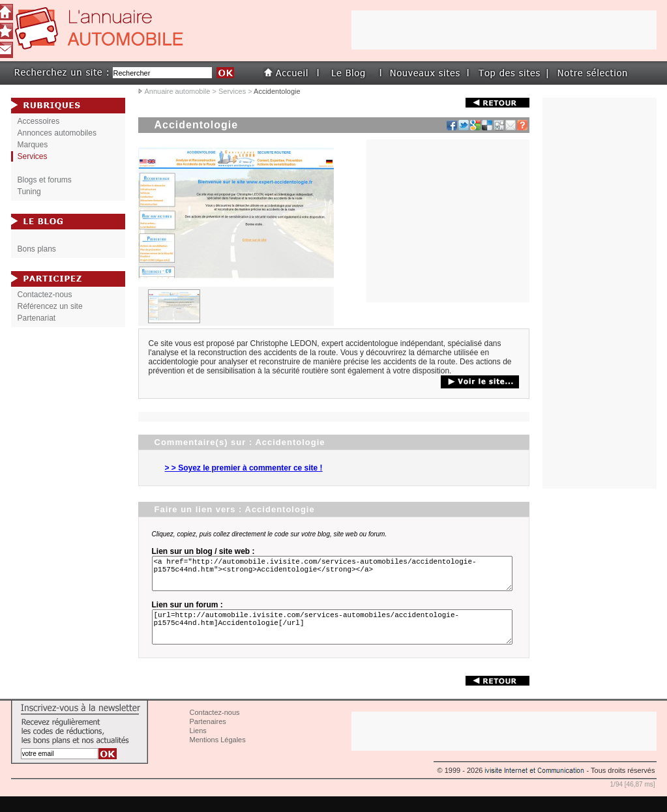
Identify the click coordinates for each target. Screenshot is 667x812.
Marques (33, 145)
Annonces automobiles (57, 133)
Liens (198, 746)
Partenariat (37, 318)
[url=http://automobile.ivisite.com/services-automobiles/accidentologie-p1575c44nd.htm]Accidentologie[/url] (334, 639)
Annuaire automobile (178, 91)
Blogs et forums (45, 180)
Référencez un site (50, 306)
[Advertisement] (448, 221)
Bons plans (37, 249)
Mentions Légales (218, 755)
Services (232, 91)
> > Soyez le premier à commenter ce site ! (244, 468)
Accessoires (39, 121)
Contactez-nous (45, 295)
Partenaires (208, 737)
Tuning (29, 192)
